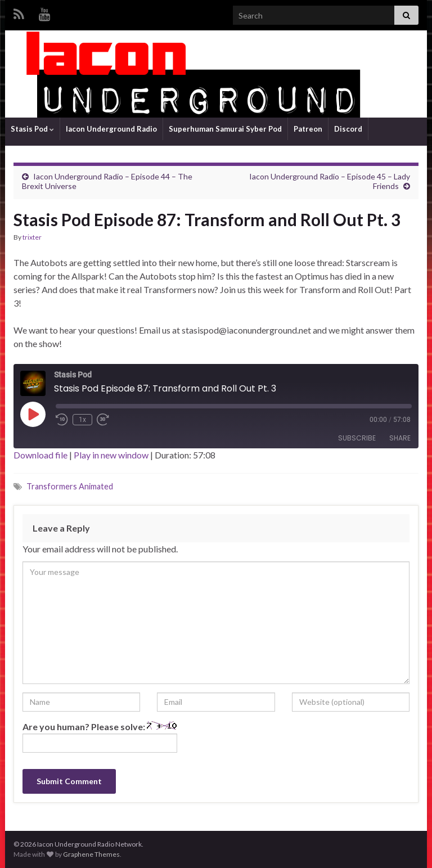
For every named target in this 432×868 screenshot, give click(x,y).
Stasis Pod (32, 129)
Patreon (308, 129)
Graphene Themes (91, 854)
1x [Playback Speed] (82, 420)
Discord (348, 129)
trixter (32, 237)
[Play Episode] (33, 414)
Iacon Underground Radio (111, 129)
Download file (40, 455)
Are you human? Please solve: (100, 737)
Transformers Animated (70, 486)
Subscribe (357, 438)
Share (400, 438)
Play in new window (111, 455)
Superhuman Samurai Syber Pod (225, 129)
